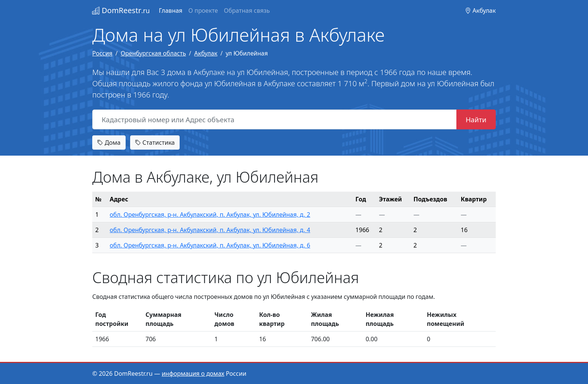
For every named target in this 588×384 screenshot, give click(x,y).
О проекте (203, 10)
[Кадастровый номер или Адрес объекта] (274, 120)
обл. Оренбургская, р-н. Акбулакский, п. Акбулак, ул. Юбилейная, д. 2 (210, 214)
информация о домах (193, 373)
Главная (170, 10)
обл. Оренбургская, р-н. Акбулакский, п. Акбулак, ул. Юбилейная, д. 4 (210, 230)
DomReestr (121, 10)
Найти (476, 119)
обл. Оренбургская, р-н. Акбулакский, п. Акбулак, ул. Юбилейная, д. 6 (210, 245)
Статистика (155, 142)
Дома (109, 142)
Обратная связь (247, 10)
